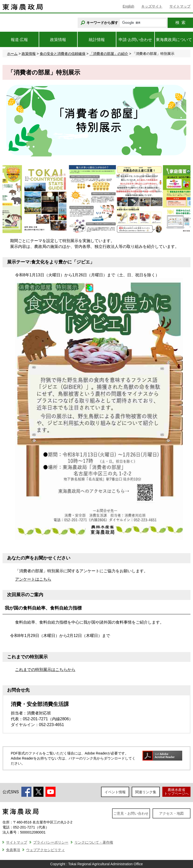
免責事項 (13, 850)
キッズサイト (152, 6)
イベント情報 (115, 792)
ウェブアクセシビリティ (45, 850)
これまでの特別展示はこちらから (45, 670)
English (128, 6)
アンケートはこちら (33, 579)
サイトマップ (180, 6)
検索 (180, 23)
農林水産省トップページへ (176, 792)
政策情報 (29, 54)
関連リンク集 (146, 792)
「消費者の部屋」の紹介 (109, 54)
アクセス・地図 (171, 813)
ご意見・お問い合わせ (131, 813)
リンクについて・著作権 (94, 842)
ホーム (12, 54)
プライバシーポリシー (51, 842)
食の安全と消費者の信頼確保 (63, 54)
